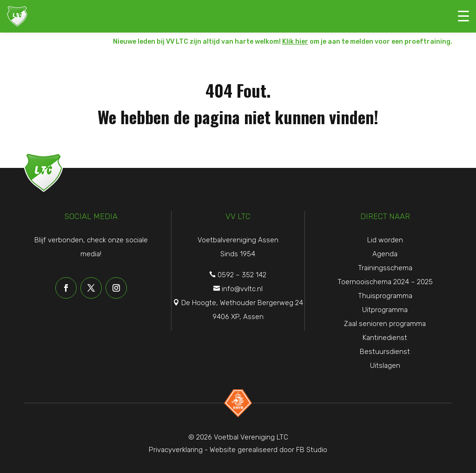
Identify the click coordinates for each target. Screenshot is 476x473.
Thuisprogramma (385, 296)
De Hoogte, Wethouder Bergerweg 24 (242, 303)
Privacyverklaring (176, 450)
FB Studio (312, 450)
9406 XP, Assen (238, 317)
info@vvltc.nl (242, 289)
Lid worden (385, 240)
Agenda (385, 254)
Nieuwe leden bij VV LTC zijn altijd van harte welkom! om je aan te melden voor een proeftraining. (283, 42)
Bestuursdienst (385, 352)
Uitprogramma (385, 310)
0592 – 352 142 (242, 275)
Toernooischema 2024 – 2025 (385, 282)
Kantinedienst (385, 338)
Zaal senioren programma (385, 324)
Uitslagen (385, 366)
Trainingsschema (385, 268)
